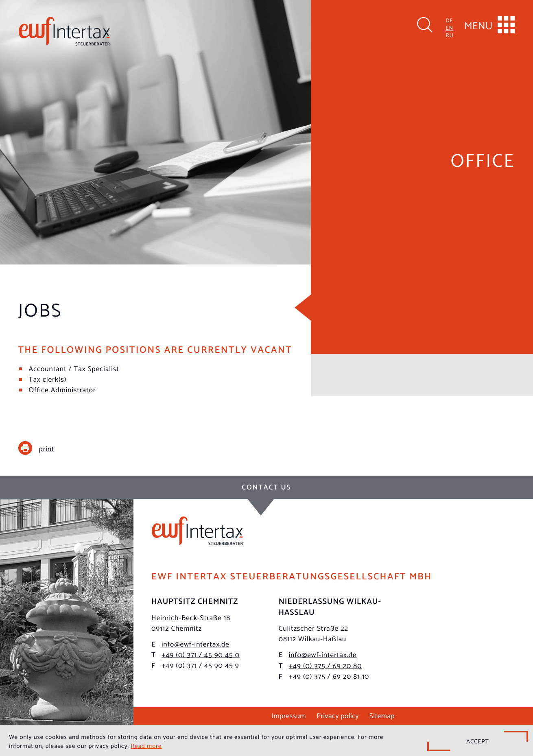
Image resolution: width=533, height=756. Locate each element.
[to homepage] (64, 31)
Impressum (289, 715)
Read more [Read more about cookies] (146, 745)
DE (449, 20)
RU (450, 35)
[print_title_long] (43, 448)
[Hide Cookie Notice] (478, 741)
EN (449, 27)
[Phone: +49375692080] (325, 665)
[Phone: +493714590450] (201, 654)
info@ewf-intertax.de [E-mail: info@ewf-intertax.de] (196, 643)
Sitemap (382, 715)
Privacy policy (338, 715)
